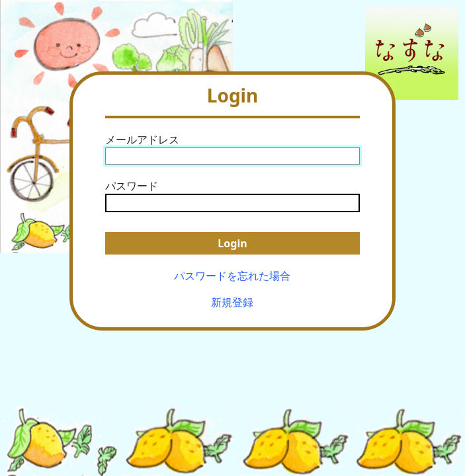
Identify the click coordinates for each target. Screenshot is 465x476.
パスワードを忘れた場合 (232, 276)
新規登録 (232, 302)
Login (232, 243)
